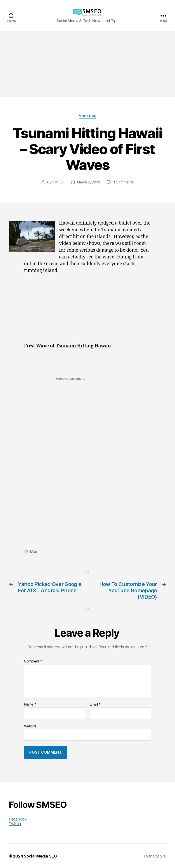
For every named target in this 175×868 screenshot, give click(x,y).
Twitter (15, 823)
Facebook (18, 819)
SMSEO (58, 182)
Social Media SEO (40, 856)
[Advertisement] (87, 64)
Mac (34, 551)
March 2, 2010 (89, 182)
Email (95, 704)
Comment (33, 661)
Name (30, 704)
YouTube (87, 116)
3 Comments (123, 182)
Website (30, 726)
